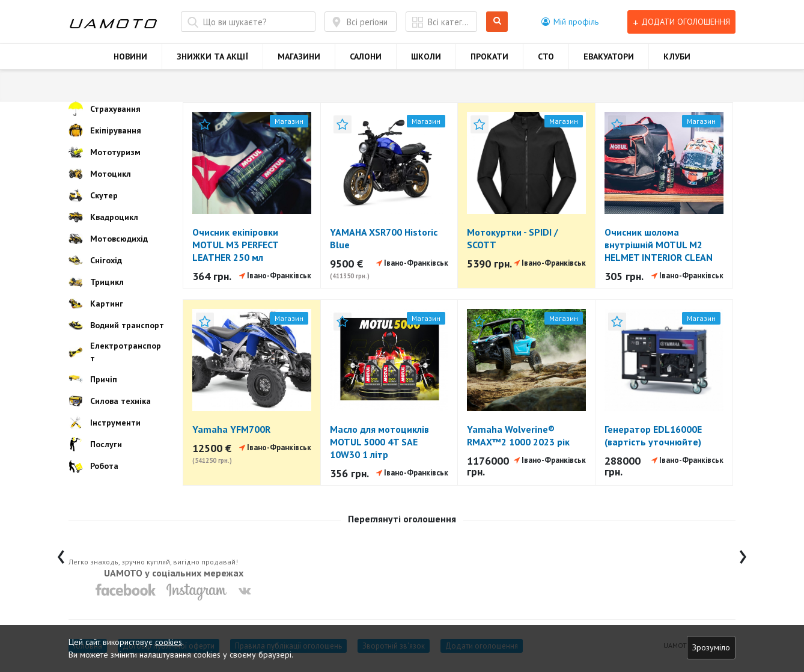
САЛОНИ (366, 57)
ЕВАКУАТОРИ (609, 57)
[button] (570, 22)
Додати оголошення (681, 22)
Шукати (497, 22)
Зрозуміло (711, 647)
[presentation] (61, 554)
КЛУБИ (677, 57)
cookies (169, 642)
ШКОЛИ (426, 57)
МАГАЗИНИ (299, 57)
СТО (546, 57)
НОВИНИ (130, 57)
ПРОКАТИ (489, 57)
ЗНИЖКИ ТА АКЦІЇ (212, 57)
